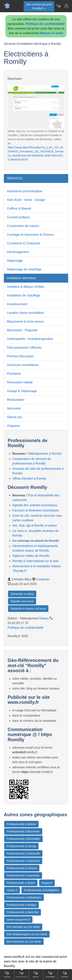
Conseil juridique (18, 217)
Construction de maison (23, 226)
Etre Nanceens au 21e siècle (24, 942)
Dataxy (44, 618)
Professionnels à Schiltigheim (42, 890)
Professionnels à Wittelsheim (24, 898)
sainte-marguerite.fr (18, 920)
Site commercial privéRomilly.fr (39, 6)
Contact (65, 974)
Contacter (43, 579)
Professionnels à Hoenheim (23, 876)
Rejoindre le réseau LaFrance (28, 609)
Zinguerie (13, 426)
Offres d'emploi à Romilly (29, 479)
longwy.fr (47, 883)
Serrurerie (14, 408)
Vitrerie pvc (15, 417)
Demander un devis (22, 594)
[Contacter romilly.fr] (66, 6)
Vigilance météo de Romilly (31, 556)
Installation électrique (21, 278)
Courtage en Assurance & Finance (30, 235)
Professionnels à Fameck (22, 868)
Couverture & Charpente (24, 243)
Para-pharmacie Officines (24, 348)
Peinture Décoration (20, 356)
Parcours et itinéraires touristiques (36, 510)
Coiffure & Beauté (19, 208)
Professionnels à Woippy (22, 905)
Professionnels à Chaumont (23, 861)
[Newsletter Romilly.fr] (59, 6)
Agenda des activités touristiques (35, 505)
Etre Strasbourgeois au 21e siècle (27, 934)
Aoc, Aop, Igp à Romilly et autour (35, 525)
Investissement (17, 304)
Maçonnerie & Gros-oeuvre (25, 321)
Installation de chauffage (24, 295)
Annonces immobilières (23, 365)
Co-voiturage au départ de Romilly (36, 541)
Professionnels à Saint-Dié (23, 912)
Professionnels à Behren (21, 824)
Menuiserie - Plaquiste (22, 330)
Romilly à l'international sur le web (35, 561)
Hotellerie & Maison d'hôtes (26, 287)
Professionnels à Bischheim (23, 831)
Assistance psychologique (25, 191)
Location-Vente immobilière (25, 313)
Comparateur (21, 974)
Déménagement (18, 252)
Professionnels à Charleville (23, 853)
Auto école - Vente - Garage (26, 200)
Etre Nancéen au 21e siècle (23, 927)
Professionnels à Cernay (21, 846)
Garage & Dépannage (22, 391)
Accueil (7, 974)
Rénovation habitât (20, 382)
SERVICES (15, 178)
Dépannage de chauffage (24, 269)
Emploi (36, 974)
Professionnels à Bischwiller (23, 839)
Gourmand (50, 974)
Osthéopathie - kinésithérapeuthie (30, 339)
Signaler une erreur (22, 601)
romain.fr (12, 890)
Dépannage (15, 261)
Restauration (16, 400)
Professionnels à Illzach (21, 883)
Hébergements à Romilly (45, 454)
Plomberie (14, 374)
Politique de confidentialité (45, 24)
